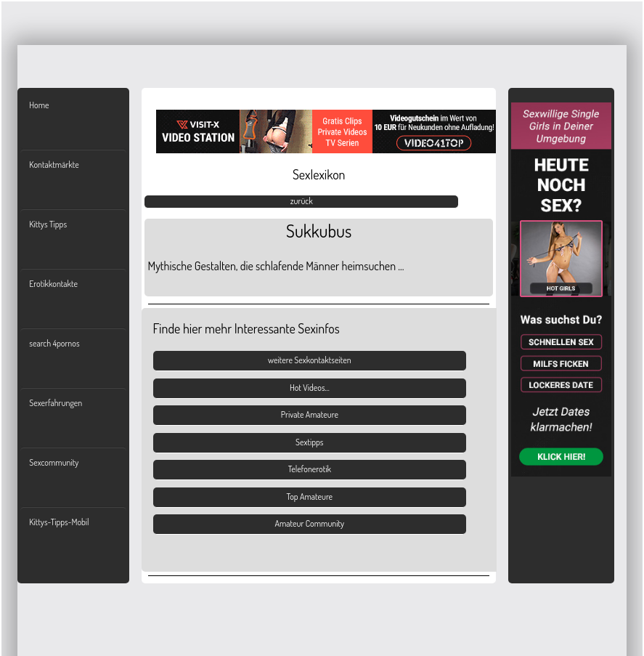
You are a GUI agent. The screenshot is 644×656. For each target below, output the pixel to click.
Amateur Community (309, 523)
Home (39, 105)
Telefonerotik (310, 469)
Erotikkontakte (53, 284)
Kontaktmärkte (54, 165)
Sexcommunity (54, 462)
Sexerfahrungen (56, 403)
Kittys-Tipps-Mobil (59, 522)
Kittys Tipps (48, 224)
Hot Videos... (310, 388)
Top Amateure (309, 497)
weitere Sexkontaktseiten (310, 360)
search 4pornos (54, 343)
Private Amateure (310, 414)
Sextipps (309, 442)
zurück (302, 201)
